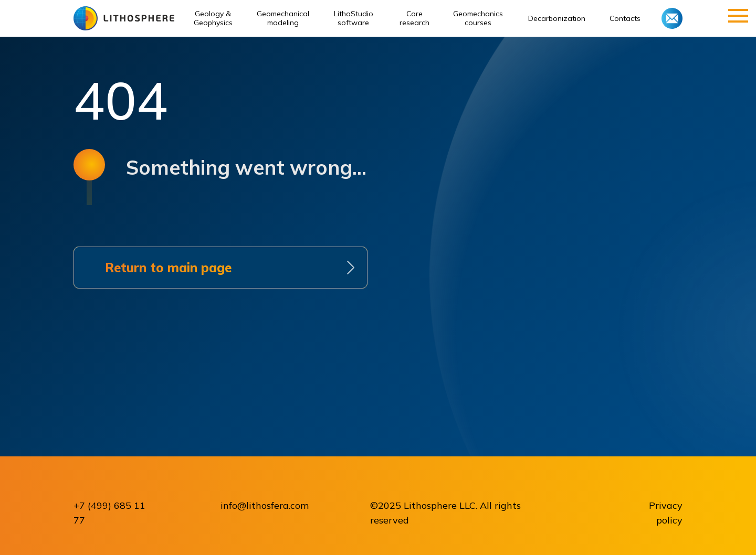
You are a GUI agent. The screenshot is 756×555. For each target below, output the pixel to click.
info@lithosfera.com (265, 505)
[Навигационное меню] (738, 16)
